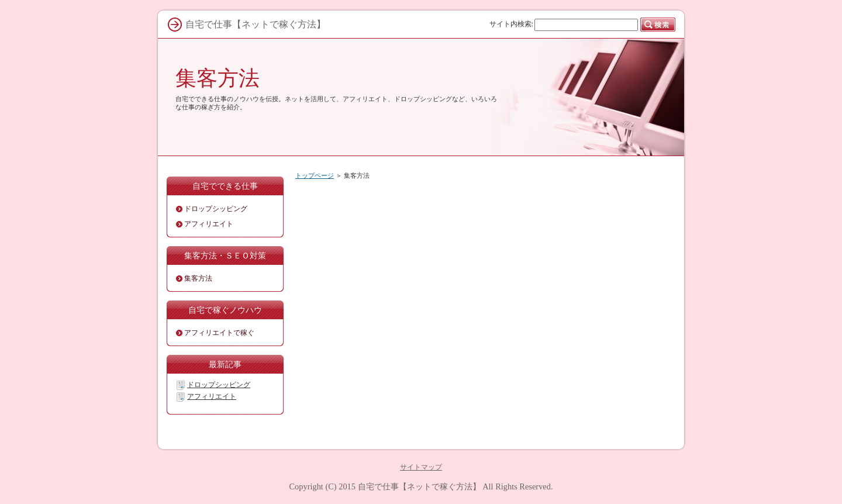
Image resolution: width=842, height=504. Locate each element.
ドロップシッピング (216, 209)
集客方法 (218, 78)
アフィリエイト (209, 224)
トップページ (315, 175)
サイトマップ (421, 467)
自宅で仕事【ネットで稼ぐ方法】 (419, 486)
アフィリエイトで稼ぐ (219, 333)
